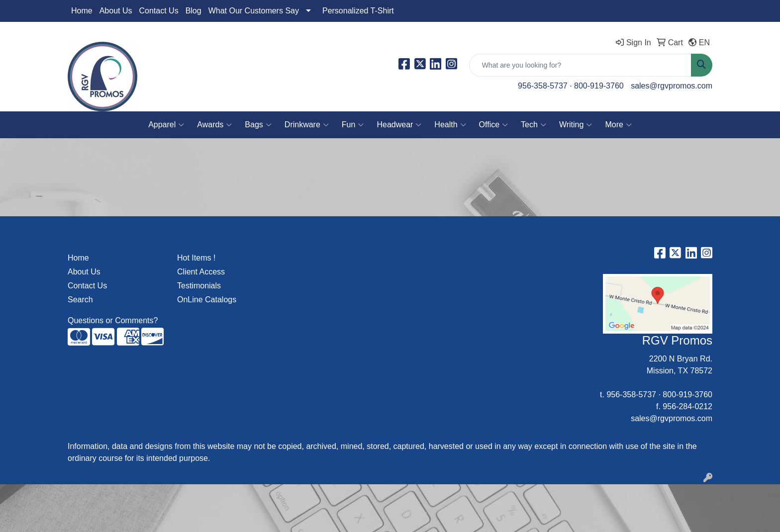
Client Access (201, 272)
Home (82, 11)
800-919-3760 (599, 86)
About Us (116, 11)
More (618, 125)
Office (494, 125)
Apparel (166, 125)
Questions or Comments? (113, 320)
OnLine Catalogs (207, 300)
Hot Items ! (196, 258)
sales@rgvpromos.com (672, 86)
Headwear (399, 125)
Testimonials (199, 286)
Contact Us (159, 11)
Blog (194, 11)
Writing (576, 125)
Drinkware (307, 125)
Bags (258, 125)
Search (80, 300)
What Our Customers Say (254, 11)
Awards (214, 125)
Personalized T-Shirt (358, 11)
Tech (534, 125)
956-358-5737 (543, 86)
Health (450, 125)
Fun (353, 125)
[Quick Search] (580, 65)
